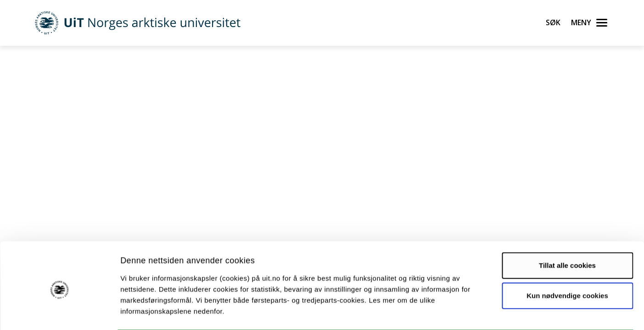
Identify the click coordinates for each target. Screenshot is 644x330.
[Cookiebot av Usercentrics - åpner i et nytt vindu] (59, 312)
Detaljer (489, 312)
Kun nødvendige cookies (567, 259)
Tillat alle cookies (567, 229)
